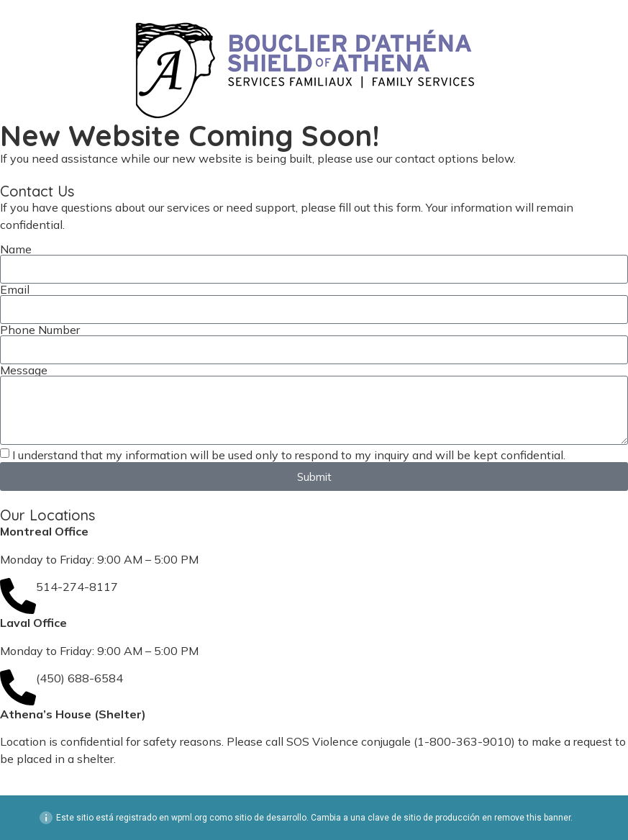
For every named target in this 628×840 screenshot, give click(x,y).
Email (15, 289)
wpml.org (189, 818)
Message (24, 370)
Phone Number (40, 330)
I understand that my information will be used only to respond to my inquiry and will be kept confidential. (289, 455)
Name (16, 249)
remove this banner (532, 818)
